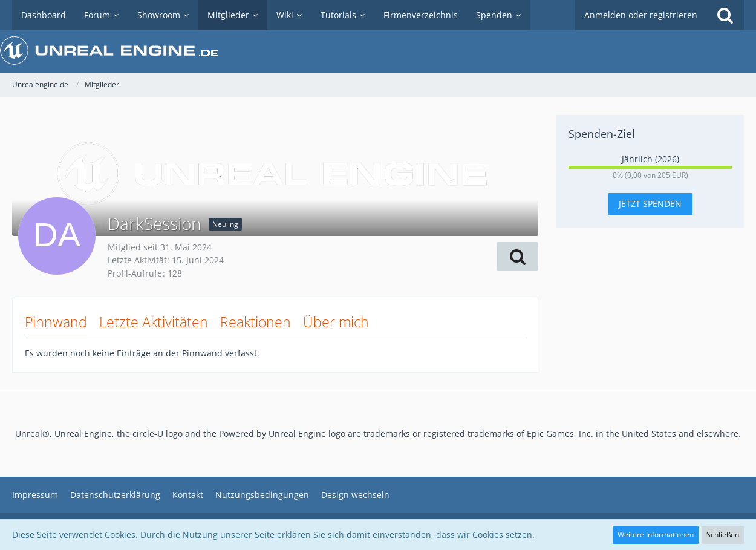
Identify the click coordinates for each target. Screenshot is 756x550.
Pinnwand (56, 322)
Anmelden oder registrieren (641, 15)
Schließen (723, 535)
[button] (518, 257)
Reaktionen (256, 322)
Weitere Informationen (656, 535)
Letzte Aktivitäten (154, 322)
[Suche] (725, 15)
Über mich (336, 322)
